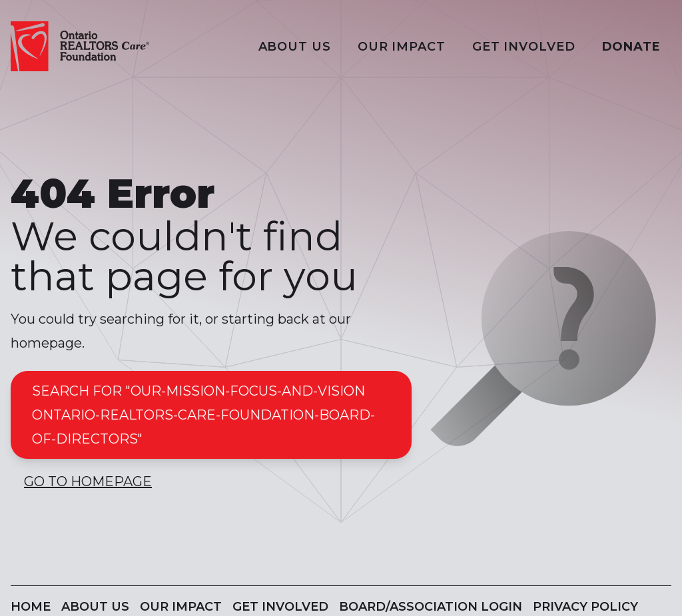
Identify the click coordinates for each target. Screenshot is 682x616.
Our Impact (402, 47)
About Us (295, 47)
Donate (631, 47)
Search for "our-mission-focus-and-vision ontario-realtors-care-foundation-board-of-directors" (203, 415)
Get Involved (524, 47)
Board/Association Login (431, 607)
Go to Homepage (88, 481)
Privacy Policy (585, 607)
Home (31, 607)
